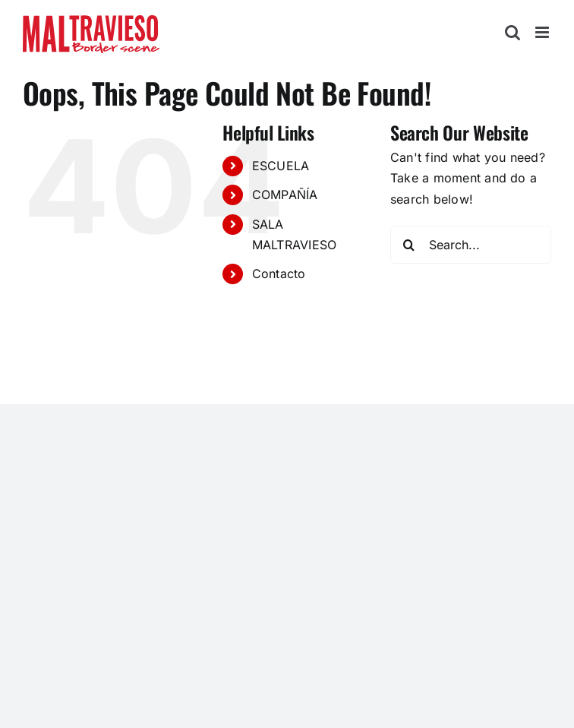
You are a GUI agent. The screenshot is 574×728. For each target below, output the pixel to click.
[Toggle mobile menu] (543, 32)
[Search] (409, 245)
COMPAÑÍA (285, 195)
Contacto (279, 274)
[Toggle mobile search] (512, 32)
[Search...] (471, 245)
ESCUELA (281, 166)
